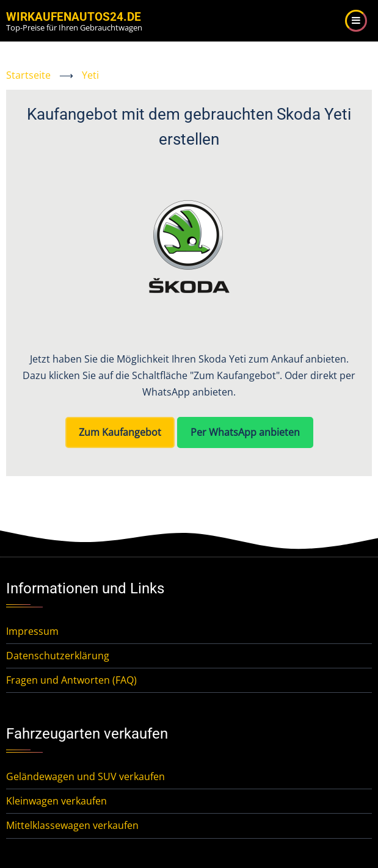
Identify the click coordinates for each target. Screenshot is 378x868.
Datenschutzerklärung (58, 656)
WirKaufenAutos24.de (74, 17)
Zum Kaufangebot (120, 432)
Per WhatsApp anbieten (245, 432)
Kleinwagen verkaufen (56, 801)
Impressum (32, 631)
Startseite (28, 75)
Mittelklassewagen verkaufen (72, 825)
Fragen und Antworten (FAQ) (71, 680)
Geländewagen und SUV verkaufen (85, 776)
